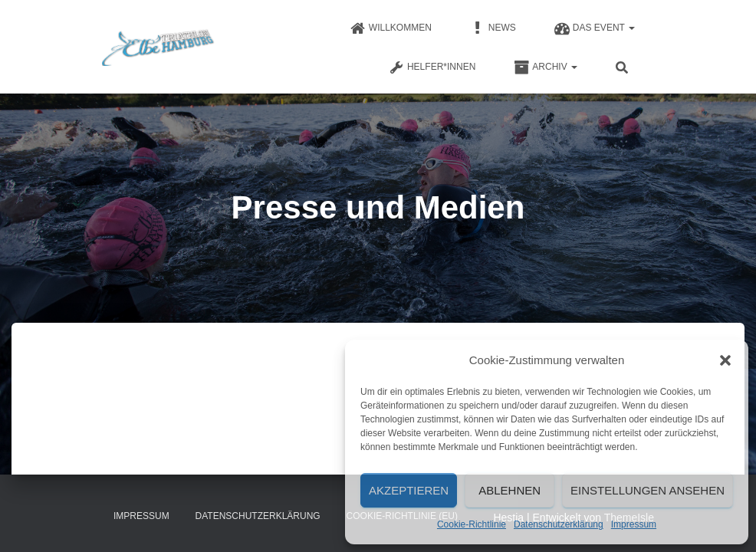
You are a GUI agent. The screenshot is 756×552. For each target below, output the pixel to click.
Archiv (546, 67)
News (493, 28)
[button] (725, 360)
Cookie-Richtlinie (472, 524)
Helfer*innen (432, 67)
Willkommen (391, 28)
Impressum (634, 524)
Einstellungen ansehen (648, 490)
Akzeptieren (409, 490)
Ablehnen (509, 490)
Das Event (595, 28)
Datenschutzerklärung (559, 524)
